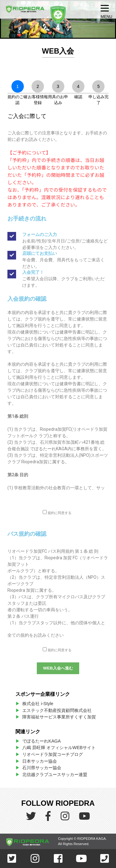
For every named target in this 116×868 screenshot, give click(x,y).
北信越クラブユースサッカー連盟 (55, 774)
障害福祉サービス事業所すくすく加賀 (59, 717)
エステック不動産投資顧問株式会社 (57, 710)
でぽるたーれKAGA (41, 741)
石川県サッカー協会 (42, 768)
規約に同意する (60, 513)
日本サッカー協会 (40, 761)
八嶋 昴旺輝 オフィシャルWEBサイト (61, 748)
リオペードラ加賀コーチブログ (53, 754)
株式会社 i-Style (38, 704)
